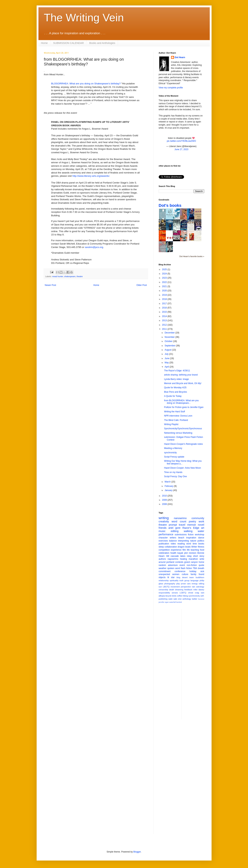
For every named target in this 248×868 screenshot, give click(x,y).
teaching (195, 550)
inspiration (191, 538)
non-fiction (192, 565)
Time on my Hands (173, 472)
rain (194, 587)
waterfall (173, 602)
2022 (165, 282)
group (187, 580)
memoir (192, 525)
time (195, 544)
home (201, 562)
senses (175, 593)
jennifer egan (164, 602)
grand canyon (191, 562)
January (169, 490)
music (162, 531)
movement (175, 587)
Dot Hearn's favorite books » (192, 256)
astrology (200, 587)
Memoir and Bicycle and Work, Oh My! (183, 383)
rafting (202, 584)
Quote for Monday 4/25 (175, 388)
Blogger (137, 852)
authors (162, 559)
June (167, 358)
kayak (180, 553)
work (201, 521)
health (173, 553)
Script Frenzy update (174, 457)
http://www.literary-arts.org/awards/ (91, 176)
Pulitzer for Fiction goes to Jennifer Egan (184, 407)
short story (199, 556)
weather (163, 568)
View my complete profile (171, 88)
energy (195, 584)
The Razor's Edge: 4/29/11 (177, 371)
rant (203, 593)
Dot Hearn (180, 57)
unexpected (164, 574)
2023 (165, 278)
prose (183, 584)
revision (193, 553)
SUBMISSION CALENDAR (69, 43)
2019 (165, 295)
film (184, 550)
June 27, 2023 (181, 149)
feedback (188, 590)
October (169, 341)
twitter (195, 599)
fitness (201, 547)
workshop (199, 535)
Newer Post (50, 285)
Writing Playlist (171, 424)
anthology (187, 599)
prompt (173, 525)
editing (175, 531)
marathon (193, 559)
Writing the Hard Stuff (174, 412)
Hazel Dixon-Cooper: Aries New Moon (182, 468)
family (193, 574)
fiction (191, 535)
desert (185, 577)
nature (193, 541)
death (172, 590)
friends (163, 528)
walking (188, 531)
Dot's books (170, 205)
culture (185, 574)
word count (179, 521)
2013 (165, 320)
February (169, 486)
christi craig (194, 593)
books (201, 544)
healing (183, 559)
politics (201, 541)
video (173, 544)
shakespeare (70, 276)
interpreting (183, 541)
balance (173, 541)
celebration (164, 553)
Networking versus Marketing (178, 433)
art (203, 528)
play (178, 584)
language (194, 580)
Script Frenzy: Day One (175, 476)
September (170, 346)
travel (182, 525)
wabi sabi (173, 599)
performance (166, 534)
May (167, 363)
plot (186, 553)
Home (44, 43)
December (170, 333)
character (163, 538)
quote (201, 565)
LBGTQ (166, 587)
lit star (171, 577)
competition (164, 550)
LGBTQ (183, 593)
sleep (161, 547)
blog (178, 577)
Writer (194, 547)
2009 (165, 500)
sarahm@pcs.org (94, 247)
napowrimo (173, 559)
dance (201, 538)
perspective (186, 587)
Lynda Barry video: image (176, 379)
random (162, 565)
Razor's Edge (191, 528)
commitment (165, 571)
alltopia (162, 596)
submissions (181, 535)
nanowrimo (180, 518)
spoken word (174, 568)
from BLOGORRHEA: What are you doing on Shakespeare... (181, 402)
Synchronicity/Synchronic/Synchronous (183, 429)
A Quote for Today (173, 396)
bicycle (168, 596)
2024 (165, 274)
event (182, 565)
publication (164, 544)
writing (164, 518)
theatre (80, 276)
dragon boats (184, 547)
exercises (163, 541)
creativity (164, 521)
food (202, 550)
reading (181, 544)
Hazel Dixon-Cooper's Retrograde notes (183, 444)
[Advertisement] (199, 664)
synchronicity (170, 453)
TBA (195, 568)
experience (176, 550)
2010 (165, 496)
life (188, 550)
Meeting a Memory (173, 448)
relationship (164, 580)
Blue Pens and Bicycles (175, 392)
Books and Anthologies (102, 43)
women (176, 574)
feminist (201, 599)
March (168, 482)
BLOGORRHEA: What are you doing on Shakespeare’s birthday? (86, 84)
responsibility (164, 593)
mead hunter (58, 276)
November (170, 337)
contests (179, 562)
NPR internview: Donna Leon (178, 416)
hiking (185, 596)
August (168, 350)
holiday (193, 571)
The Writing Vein (84, 18)
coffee (180, 596)
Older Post (142, 285)
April (167, 367)
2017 (165, 304)
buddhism (200, 577)
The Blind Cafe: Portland (176, 420)
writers (173, 538)
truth (181, 580)
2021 (165, 286)
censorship (163, 590)
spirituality (174, 580)
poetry (192, 521)
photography (170, 584)
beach (181, 538)
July (167, 354)
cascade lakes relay (181, 556)
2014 (165, 316)
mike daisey (199, 590)
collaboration (171, 547)
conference (180, 571)
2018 (165, 299)
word (189, 544)
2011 (165, 329)
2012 (165, 325)
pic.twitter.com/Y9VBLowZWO (181, 141)
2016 (165, 308)
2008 (165, 504)
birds (174, 596)
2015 (165, 312)
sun (160, 587)
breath (201, 568)
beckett (179, 602)
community (198, 518)
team (192, 577)
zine (180, 599)
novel (201, 525)
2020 (165, 291)
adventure (173, 565)
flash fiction (186, 568)
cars (189, 584)
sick (202, 571)
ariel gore (174, 528)
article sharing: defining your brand (181, 375)
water (201, 531)
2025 (165, 269)
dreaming (179, 590)
